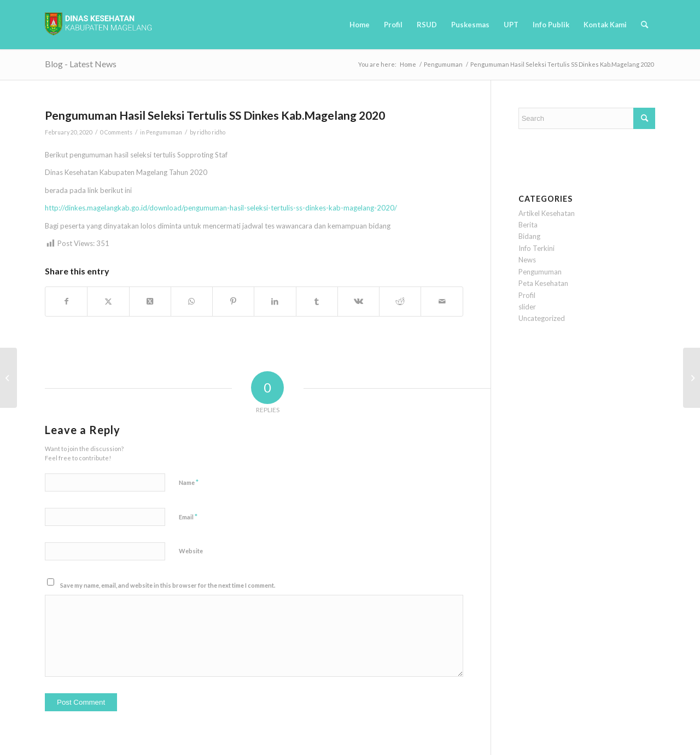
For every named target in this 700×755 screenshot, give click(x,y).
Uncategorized (542, 318)
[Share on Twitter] (108, 301)
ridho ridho (211, 132)
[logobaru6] (98, 25)
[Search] (644, 25)
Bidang (529, 236)
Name (189, 482)
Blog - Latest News (81, 64)
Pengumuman (164, 132)
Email (188, 517)
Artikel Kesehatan (547, 213)
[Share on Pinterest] (233, 301)
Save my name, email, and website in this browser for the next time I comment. (168, 585)
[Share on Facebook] (66, 301)
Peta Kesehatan (543, 283)
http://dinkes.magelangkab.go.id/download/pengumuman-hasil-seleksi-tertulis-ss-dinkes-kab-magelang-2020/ (221, 208)
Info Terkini (536, 248)
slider (527, 307)
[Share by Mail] (442, 301)
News (527, 260)
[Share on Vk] (358, 301)
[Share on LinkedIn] (275, 301)
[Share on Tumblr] (317, 301)
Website (191, 551)
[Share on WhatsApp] (192, 301)
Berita (528, 225)
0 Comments (116, 132)
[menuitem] (360, 25)
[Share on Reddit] (400, 301)
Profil (527, 295)
